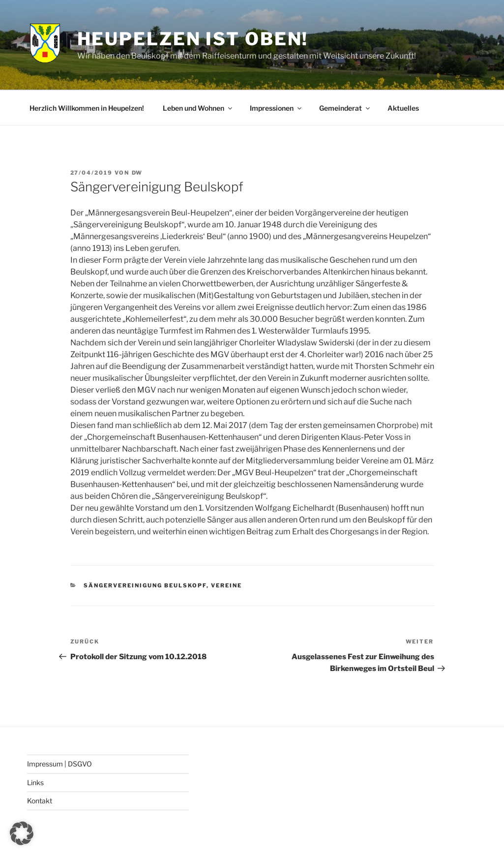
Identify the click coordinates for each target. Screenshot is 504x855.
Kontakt (40, 801)
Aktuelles (403, 108)
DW (137, 173)
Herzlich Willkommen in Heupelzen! (87, 108)
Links (35, 782)
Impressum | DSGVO (59, 764)
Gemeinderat (345, 108)
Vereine (226, 585)
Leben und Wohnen (198, 108)
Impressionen (276, 108)
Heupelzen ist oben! (193, 39)
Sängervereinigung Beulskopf (145, 585)
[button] (22, 833)
